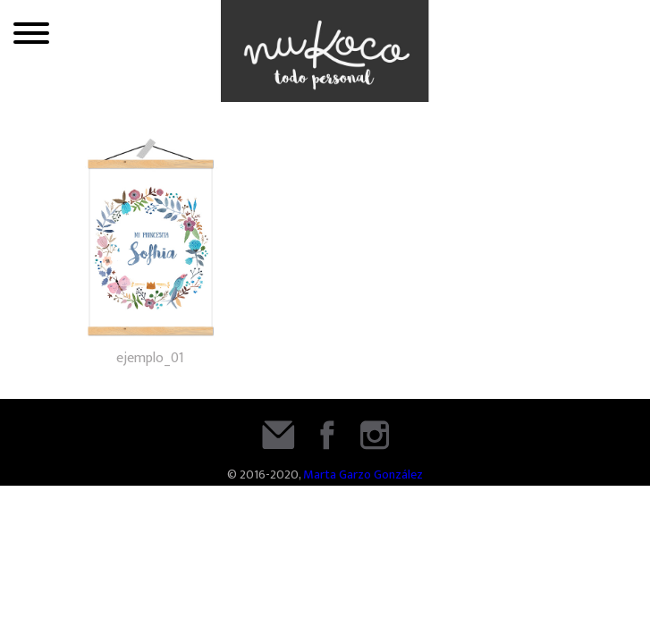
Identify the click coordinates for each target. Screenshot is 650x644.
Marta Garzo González (363, 475)
